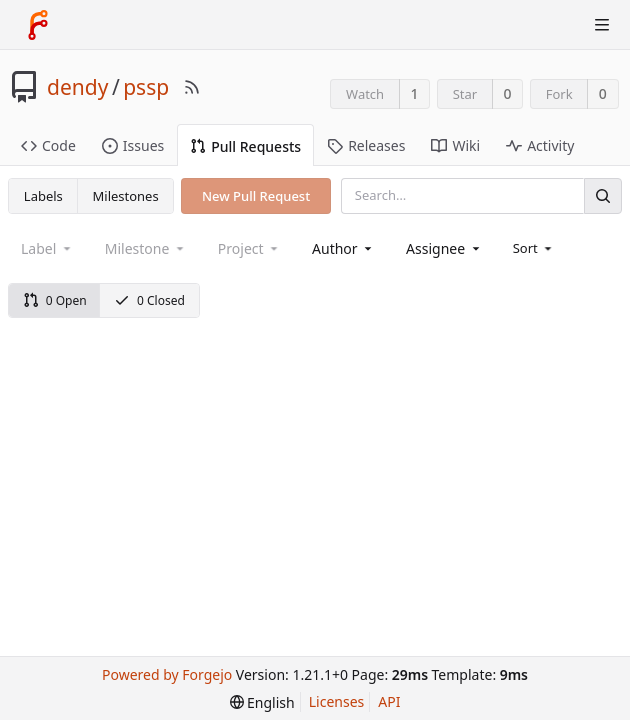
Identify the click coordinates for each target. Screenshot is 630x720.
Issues (133, 145)
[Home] (38, 25)
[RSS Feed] (192, 87)
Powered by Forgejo (167, 674)
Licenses (337, 701)
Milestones (126, 196)
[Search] (603, 195)
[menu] (534, 248)
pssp (146, 87)
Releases (366, 145)
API (389, 701)
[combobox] (343, 248)
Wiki (455, 145)
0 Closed (149, 300)
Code (48, 145)
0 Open (55, 300)
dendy (77, 87)
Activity (540, 145)
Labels (43, 196)
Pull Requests (245, 146)
